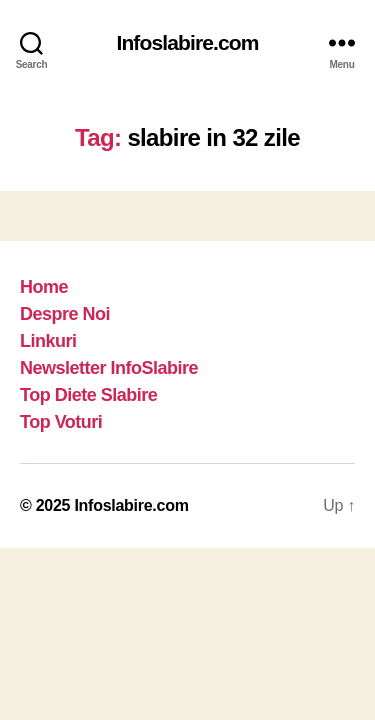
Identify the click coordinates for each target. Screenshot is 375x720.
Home (44, 287)
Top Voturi (61, 422)
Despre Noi (65, 314)
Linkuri (48, 341)
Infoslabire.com (187, 42)
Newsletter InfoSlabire (109, 368)
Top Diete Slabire (88, 395)
